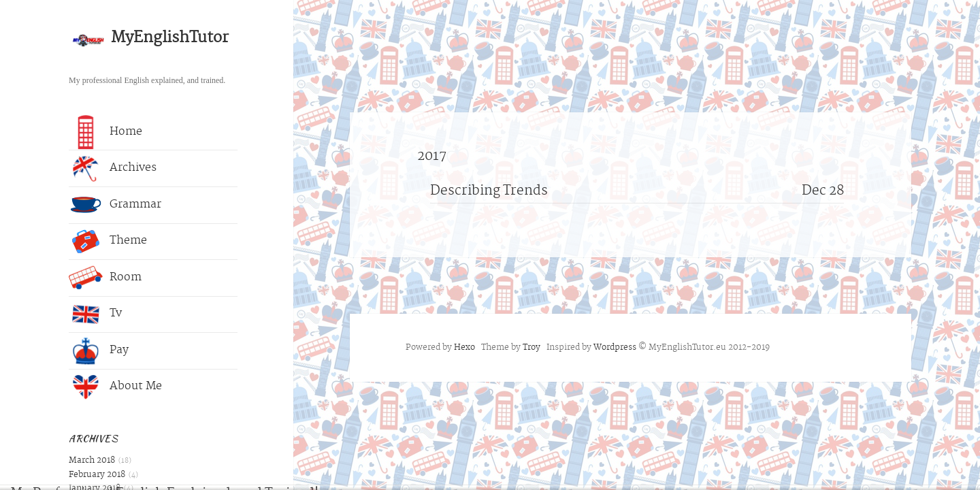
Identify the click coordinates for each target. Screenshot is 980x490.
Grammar (115, 205)
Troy (532, 348)
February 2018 (97, 475)
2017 (432, 157)
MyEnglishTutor (170, 38)
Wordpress (615, 348)
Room (105, 278)
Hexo (464, 348)
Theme (108, 242)
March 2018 (92, 461)
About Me (115, 387)
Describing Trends (489, 192)
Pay (99, 350)
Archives (113, 169)
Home (105, 132)
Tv (95, 314)
